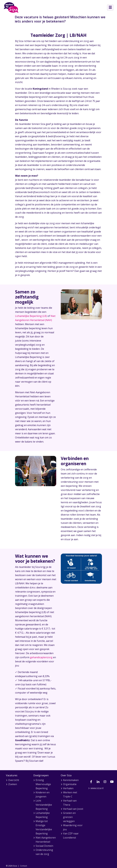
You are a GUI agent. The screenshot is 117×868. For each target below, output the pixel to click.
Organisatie (70, 784)
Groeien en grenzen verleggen (69, 817)
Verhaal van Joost (73, 809)
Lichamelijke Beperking (43, 815)
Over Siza (66, 775)
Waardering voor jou (73, 827)
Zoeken (13, 784)
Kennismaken (71, 780)
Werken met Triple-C (70, 794)
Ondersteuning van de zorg (44, 852)
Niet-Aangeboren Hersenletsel (46, 840)
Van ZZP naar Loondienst (71, 836)
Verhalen (68, 788)
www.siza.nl (97, 788)
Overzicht (14, 780)
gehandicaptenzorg (41, 657)
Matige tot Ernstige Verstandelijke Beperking (44, 827)
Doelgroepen (41, 775)
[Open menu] (110, 8)
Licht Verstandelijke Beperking (44, 805)
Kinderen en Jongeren (43, 794)
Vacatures (12, 775)
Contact (23, 866)
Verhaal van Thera (70, 803)
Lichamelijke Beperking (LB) (31, 316)
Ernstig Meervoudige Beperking (43, 784)
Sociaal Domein (44, 846)
